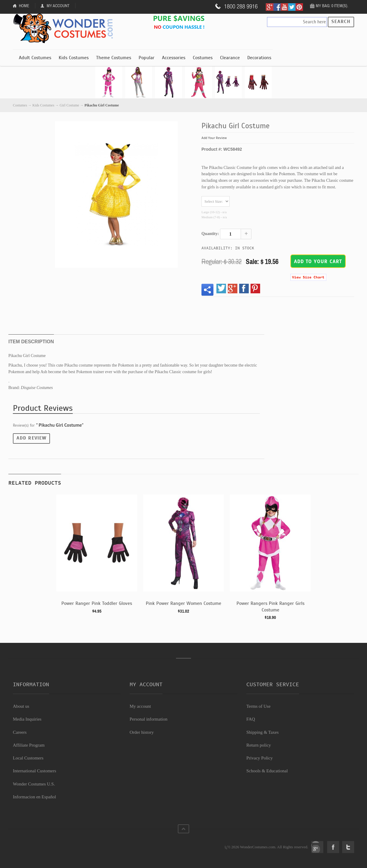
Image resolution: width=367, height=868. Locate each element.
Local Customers (28, 758)
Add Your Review (214, 138)
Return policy (259, 745)
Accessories (174, 58)
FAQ (251, 719)
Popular (147, 58)
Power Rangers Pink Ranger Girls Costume (270, 607)
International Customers (35, 771)
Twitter (348, 847)
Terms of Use (258, 706)
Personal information (148, 719)
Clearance (230, 58)
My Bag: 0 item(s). (332, 6)
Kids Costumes (74, 58)
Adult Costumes (35, 58)
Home (24, 6)
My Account (58, 6)
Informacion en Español (34, 797)
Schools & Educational (267, 771)
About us (21, 706)
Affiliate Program (29, 745)
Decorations (259, 58)
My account (140, 706)
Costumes (203, 58)
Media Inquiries (27, 719)
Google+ (317, 847)
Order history (142, 732)
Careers (20, 732)
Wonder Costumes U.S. (34, 784)
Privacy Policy (260, 758)
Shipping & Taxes (263, 732)
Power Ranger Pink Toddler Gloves (97, 603)
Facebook (333, 847)
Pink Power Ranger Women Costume (183, 603)
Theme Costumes (114, 58)
